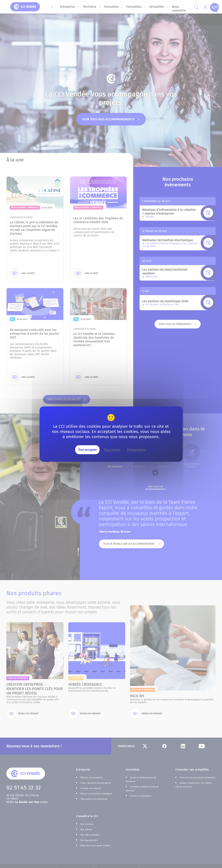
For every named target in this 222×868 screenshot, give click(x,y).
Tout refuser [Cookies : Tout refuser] (112, 450)
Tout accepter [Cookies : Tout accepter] (87, 450)
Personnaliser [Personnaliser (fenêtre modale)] (137, 450)
